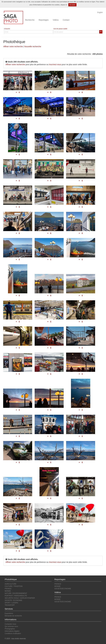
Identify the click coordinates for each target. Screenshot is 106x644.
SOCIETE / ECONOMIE (13, 600)
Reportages (44, 20)
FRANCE (8, 589)
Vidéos (56, 20)
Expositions (9, 613)
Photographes (10, 629)
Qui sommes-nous (11, 626)
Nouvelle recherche (33, 46)
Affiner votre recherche (13, 46)
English (100, 12)
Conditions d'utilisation (13, 633)
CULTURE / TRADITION (14, 586)
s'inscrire (7, 29)
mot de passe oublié (60, 29)
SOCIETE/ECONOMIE (63, 589)
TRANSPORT (10, 605)
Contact (66, 20)
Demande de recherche (13, 616)
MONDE (8, 591)
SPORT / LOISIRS (11, 603)
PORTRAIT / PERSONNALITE (16, 596)
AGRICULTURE (10, 584)
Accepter (72, 5)
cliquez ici (64, 5)
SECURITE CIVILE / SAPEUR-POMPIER (20, 598)
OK (101, 32)
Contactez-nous (10, 624)
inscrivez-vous (55, 64)
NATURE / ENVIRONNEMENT (16, 593)
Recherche (30, 20)
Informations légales (12, 631)
